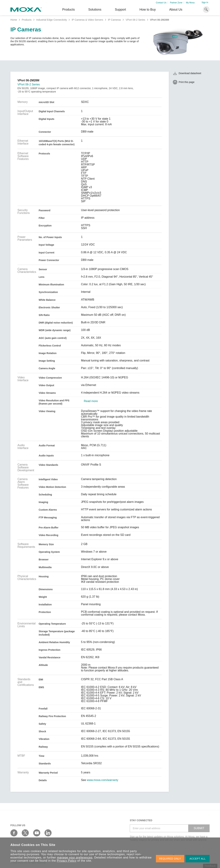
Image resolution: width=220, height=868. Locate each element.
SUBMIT (199, 828)
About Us (176, 10)
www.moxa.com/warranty (103, 780)
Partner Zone (176, 3)
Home (14, 20)
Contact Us (161, 3)
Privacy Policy (67, 861)
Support (120, 10)
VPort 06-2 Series (136, 20)
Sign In (205, 2)
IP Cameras (114, 20)
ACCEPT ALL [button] (198, 859)
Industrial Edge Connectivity (52, 20)
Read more (91, 401)
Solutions (95, 10)
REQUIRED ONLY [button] (170, 859)
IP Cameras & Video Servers (87, 20)
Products (27, 20)
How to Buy (148, 10)
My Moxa (190, 3)
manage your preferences (75, 857)
